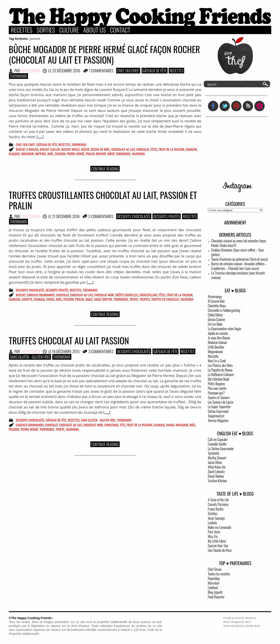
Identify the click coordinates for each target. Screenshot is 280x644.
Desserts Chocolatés (134, 216)
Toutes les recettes (219, 574)
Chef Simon (215, 569)
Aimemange (215, 297)
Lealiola (212, 523)
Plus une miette (217, 388)
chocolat (143, 149)
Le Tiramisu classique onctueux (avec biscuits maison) (238, 275)
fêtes (154, 149)
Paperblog (214, 578)
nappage (40, 154)
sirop (111, 154)
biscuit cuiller (50, 149)
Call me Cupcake (218, 439)
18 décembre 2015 (66, 351)
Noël (51, 154)
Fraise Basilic (216, 509)
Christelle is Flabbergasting (224, 310)
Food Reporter (216, 597)
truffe (134, 299)
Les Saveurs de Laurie (221, 402)
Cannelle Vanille (217, 444)
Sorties (46, 30)
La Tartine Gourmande (221, 449)
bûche (85, 149)
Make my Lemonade (220, 527)
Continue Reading (105, 169)
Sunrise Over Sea (218, 546)
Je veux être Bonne (219, 338)
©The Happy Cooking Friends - (31, 618)
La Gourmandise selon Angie (224, 329)
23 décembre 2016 (66, 71)
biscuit (21, 295)
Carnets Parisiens (218, 504)
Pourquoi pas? (216, 393)
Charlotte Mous (217, 306)
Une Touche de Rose (220, 550)
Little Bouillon (216, 347)
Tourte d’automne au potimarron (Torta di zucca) (240, 259)
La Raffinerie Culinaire (221, 375)
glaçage (14, 154)
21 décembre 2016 (66, 216)
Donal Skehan (216, 476)
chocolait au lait (123, 149)
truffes (145, 299)
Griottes (213, 514)
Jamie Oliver (215, 462)
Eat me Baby (215, 324)
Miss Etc (213, 536)
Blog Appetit (215, 592)
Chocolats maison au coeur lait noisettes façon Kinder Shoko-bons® (239, 243)
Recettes (22, 30)
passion (60, 154)
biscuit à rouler (27, 149)
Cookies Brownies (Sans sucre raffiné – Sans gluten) (238, 252)
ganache (191, 149)
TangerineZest (216, 416)
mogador (27, 154)
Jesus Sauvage (216, 518)
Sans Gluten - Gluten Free (30, 357)
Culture (69, 30)
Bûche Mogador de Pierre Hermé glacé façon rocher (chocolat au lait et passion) (104, 54)
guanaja (39, 299)
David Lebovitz (216, 472)
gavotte (27, 299)
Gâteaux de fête (155, 71)
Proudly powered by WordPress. (240, 618)
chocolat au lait (81, 295)
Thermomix (18, 76)
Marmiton (213, 583)
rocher (101, 154)
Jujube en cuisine (218, 333)
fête (122, 425)
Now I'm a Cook (217, 361)
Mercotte (213, 356)
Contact (120, 30)
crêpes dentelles (127, 295)
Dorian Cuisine (216, 319)
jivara (50, 299)
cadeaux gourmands (41, 295)
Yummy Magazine (218, 420)
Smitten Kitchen (217, 481)
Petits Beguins (216, 384)
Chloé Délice (215, 315)
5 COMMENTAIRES (101, 216)
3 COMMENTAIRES (101, 351)
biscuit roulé (71, 149)
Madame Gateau (217, 342)
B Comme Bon (216, 301)
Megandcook (215, 352)
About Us (94, 30)
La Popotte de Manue (220, 370)
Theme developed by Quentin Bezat (242, 626)
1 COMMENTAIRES (101, 71)
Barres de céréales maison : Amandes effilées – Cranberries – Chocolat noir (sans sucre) (239, 266)
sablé (89, 299)
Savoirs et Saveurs (219, 398)
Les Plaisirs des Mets (220, 365)
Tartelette (213, 453)
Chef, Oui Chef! (128, 71)
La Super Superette (219, 407)
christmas (111, 425)
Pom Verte (214, 532)
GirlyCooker (31, 71)
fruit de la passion (171, 149)
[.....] (40, 137)
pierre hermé (75, 154)
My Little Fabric (217, 541)
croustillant (148, 295)
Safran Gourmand (218, 411)
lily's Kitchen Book (219, 379)
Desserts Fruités (167, 216)
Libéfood (213, 588)
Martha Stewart (217, 458)
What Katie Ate (217, 467)
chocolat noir (104, 295)
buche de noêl (100, 149)
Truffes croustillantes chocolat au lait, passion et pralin (103, 200)
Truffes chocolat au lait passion (69, 340)
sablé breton (103, 299)
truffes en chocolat (165, 299)
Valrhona (138, 154)
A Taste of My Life (218, 500)
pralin (90, 154)
